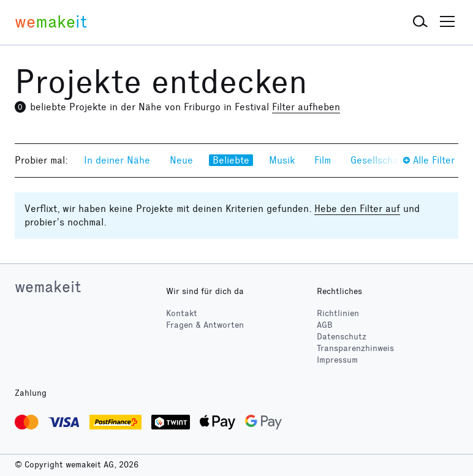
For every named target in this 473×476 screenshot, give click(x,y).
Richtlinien (338, 313)
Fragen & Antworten (205, 325)
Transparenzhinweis (355, 348)
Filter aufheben (306, 107)
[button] (420, 22)
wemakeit (48, 287)
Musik (282, 160)
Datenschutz (342, 337)
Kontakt (182, 313)
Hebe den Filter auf (357, 209)
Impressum (337, 360)
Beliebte (231, 160)
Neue (181, 160)
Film (323, 160)
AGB (325, 325)
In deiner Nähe (117, 160)
